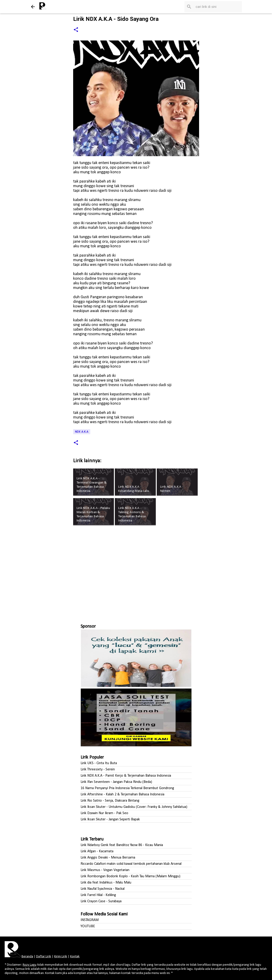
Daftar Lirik (44, 957)
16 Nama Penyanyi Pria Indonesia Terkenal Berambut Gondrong (127, 788)
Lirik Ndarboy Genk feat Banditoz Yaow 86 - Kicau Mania (122, 845)
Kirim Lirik (61, 957)
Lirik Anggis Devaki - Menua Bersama (108, 858)
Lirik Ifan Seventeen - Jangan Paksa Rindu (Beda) (116, 782)
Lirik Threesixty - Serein (98, 769)
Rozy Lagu (30, 965)
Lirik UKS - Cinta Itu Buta (99, 763)
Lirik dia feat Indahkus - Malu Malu (106, 883)
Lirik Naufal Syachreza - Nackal (103, 889)
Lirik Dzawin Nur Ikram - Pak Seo (104, 813)
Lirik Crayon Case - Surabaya (101, 901)
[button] (76, 30)
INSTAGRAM (90, 920)
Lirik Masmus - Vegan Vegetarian (105, 870)
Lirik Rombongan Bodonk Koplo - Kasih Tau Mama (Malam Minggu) (130, 876)
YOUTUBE (88, 926)
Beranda (27, 957)
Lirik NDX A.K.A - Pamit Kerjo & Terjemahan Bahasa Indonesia (126, 776)
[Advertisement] (136, 573)
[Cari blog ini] (218, 7)
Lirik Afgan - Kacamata (97, 851)
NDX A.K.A (82, 432)
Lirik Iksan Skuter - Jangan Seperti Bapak (110, 819)
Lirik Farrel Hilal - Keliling (98, 895)
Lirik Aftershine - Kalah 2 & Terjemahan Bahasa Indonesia (122, 794)
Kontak (75, 957)
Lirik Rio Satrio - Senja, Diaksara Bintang (110, 801)
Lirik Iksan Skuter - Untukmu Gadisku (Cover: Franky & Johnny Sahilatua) (134, 807)
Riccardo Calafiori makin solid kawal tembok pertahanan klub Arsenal (131, 864)
